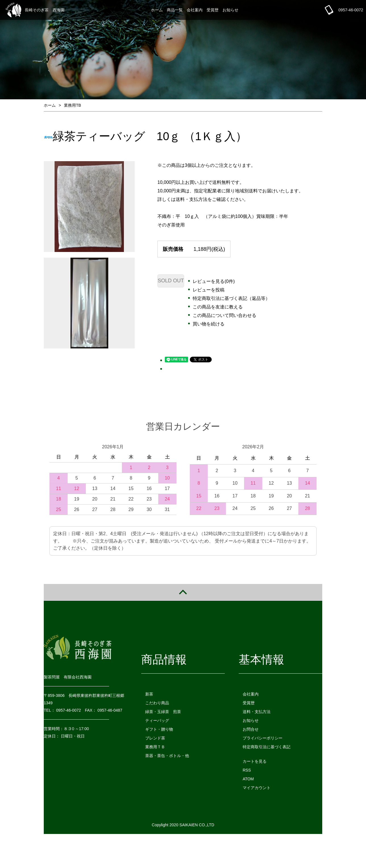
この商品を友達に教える (218, 307)
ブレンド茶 (155, 738)
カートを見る (255, 761)
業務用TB (72, 105)
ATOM (248, 779)
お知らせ (230, 10)
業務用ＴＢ (155, 747)
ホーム (157, 10)
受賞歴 (213, 10)
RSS (247, 770)
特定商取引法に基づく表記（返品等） (231, 298)
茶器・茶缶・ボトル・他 (167, 756)
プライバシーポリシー (263, 738)
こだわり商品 (157, 703)
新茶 (149, 694)
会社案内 (195, 10)
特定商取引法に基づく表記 (267, 747)
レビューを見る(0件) (214, 281)
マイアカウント (257, 788)
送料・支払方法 (257, 712)
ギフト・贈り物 (159, 729)
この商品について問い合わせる (224, 315)
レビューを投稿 (209, 290)
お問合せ (251, 729)
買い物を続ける (209, 324)
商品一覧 (175, 10)
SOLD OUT (171, 281)
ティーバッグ (157, 720)
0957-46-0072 (351, 10)
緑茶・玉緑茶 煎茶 (163, 712)
